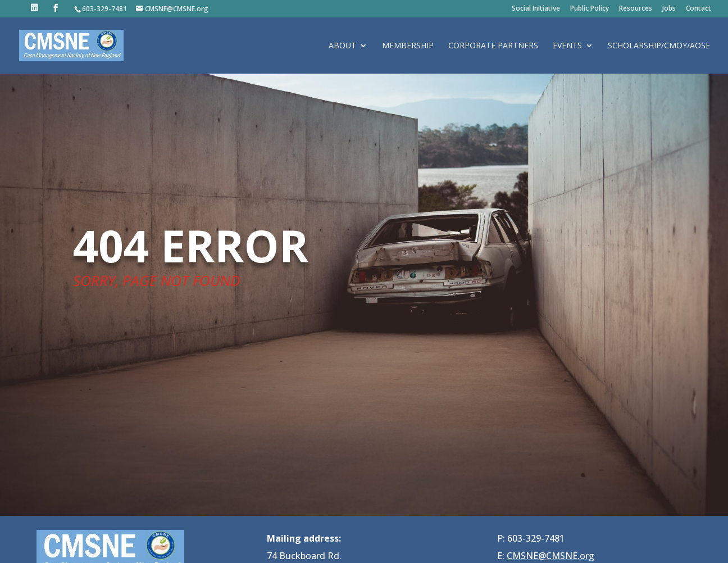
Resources (636, 9)
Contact (699, 9)
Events (567, 46)
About (342, 46)
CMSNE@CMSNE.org (550, 556)
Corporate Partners (493, 46)
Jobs (669, 9)
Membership (408, 46)
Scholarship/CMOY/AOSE (659, 46)
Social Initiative (536, 9)
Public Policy (590, 9)
